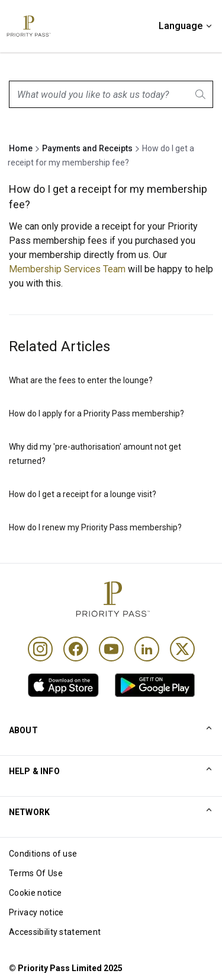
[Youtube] (111, 649)
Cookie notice (35, 893)
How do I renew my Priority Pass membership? (95, 527)
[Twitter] (182, 649)
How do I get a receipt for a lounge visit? (83, 494)
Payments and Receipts (87, 148)
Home (21, 148)
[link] (63, 685)
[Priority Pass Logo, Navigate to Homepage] (28, 26)
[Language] (186, 26)
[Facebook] (76, 649)
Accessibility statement (55, 932)
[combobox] (111, 94)
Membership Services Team (67, 269)
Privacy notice (36, 912)
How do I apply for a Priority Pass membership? (96, 413)
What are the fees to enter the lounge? (81, 380)
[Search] (201, 94)
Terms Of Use (36, 873)
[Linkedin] (147, 649)
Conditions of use (43, 854)
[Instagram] (40, 649)
